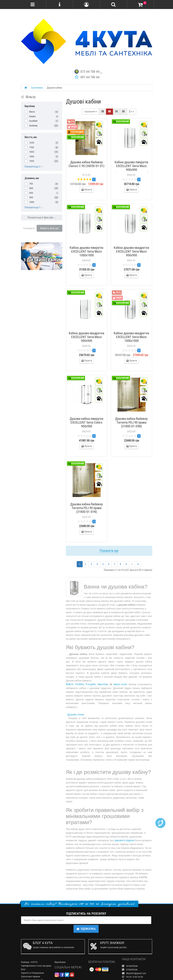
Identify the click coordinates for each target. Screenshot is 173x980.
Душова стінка (76, 714)
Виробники (60, 962)
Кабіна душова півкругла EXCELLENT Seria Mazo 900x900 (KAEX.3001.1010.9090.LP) (132, 168)
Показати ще (109, 551)
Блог (23, 969)
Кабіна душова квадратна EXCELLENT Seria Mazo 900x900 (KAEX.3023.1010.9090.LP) (131, 253)
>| (138, 564)
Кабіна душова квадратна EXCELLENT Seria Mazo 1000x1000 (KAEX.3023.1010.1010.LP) (131, 339)
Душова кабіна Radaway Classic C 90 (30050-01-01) (86, 164)
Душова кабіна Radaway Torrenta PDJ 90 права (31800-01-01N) (86, 508)
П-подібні (91, 684)
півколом (103, 684)
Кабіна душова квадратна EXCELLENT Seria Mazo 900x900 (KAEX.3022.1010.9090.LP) (86, 339)
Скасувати (29, 228)
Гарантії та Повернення (32, 973)
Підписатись (86, 929)
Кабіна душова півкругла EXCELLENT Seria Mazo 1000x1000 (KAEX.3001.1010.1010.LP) (87, 253)
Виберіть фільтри (49, 228)
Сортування (91, 112)
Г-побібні (79, 684)
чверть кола (120, 684)
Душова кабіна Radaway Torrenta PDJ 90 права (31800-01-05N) (131, 422)
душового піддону (124, 840)
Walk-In (70, 684)
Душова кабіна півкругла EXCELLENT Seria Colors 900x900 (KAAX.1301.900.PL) (86, 424)
